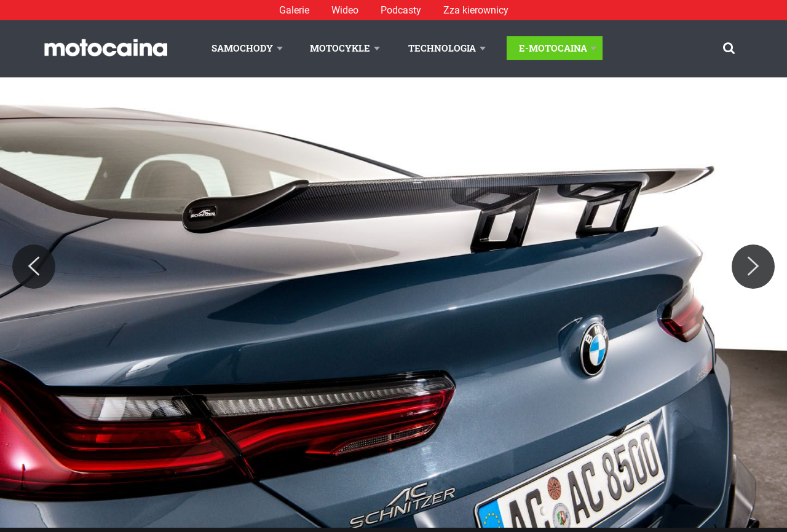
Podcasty (401, 10)
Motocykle (340, 48)
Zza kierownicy (476, 10)
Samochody (242, 48)
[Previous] (34, 267)
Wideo (345, 10)
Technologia (442, 48)
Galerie (294, 10)
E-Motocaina (553, 48)
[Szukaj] (729, 48)
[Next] (753, 267)
